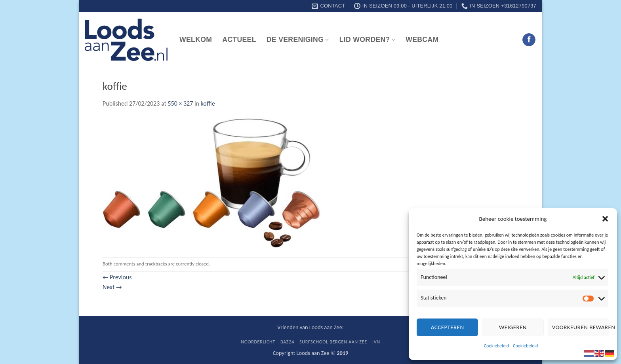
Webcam (422, 40)
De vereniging (298, 40)
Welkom (196, 40)
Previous (117, 277)
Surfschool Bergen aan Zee (333, 342)
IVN (376, 342)
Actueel (239, 40)
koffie (208, 103)
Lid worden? (368, 40)
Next (112, 287)
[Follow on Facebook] (529, 40)
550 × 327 (180, 103)
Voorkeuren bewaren (581, 327)
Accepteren (448, 327)
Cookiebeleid (496, 346)
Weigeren (513, 327)
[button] (605, 219)
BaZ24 (287, 342)
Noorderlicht (258, 342)
